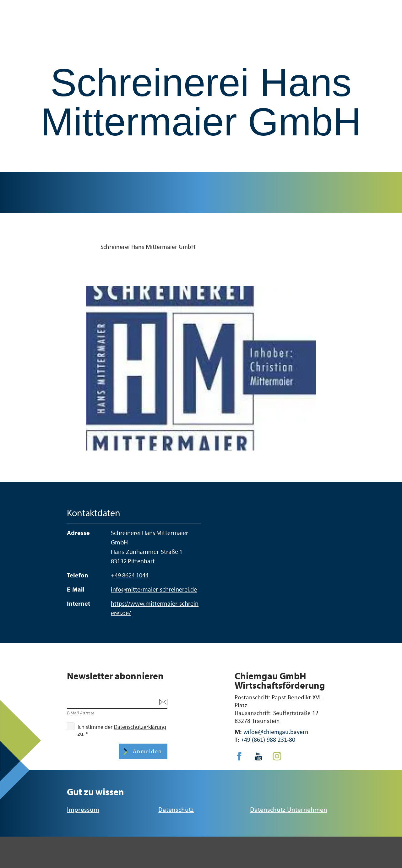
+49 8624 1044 (130, 575)
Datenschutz (176, 809)
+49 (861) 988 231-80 (268, 739)
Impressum (83, 809)
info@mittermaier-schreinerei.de (154, 589)
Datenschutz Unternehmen (289, 809)
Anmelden (146, 751)
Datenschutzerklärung (140, 727)
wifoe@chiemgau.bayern (276, 732)
